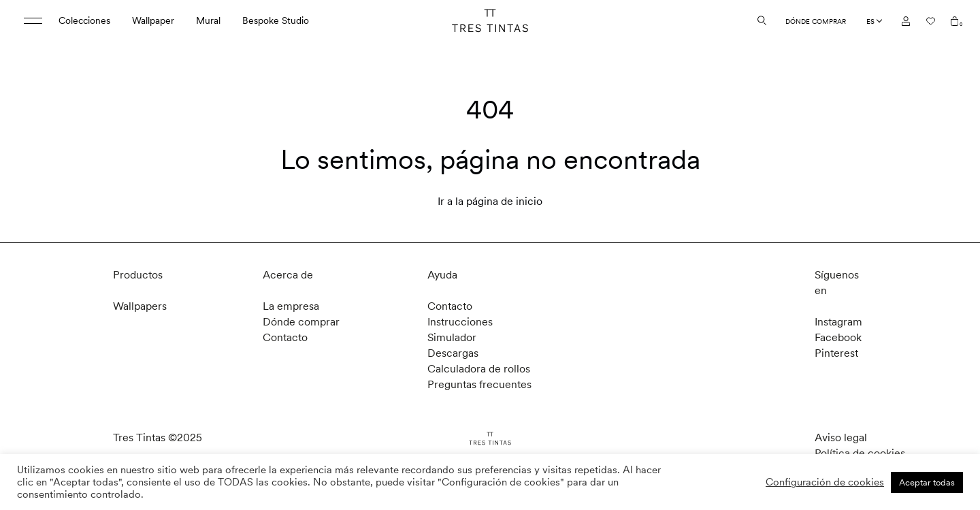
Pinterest (836, 353)
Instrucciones (460, 322)
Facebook (838, 337)
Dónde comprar (816, 21)
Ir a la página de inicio (490, 201)
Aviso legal (841, 437)
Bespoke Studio (276, 20)
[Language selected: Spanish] (874, 21)
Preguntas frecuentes (479, 384)
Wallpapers (140, 306)
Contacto (285, 337)
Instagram (838, 322)
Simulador (452, 337)
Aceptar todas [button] (927, 482)
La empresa (291, 306)
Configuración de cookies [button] (825, 482)
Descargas (453, 353)
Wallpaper (153, 20)
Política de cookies (860, 453)
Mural (208, 20)
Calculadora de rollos (479, 369)
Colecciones (84, 20)
